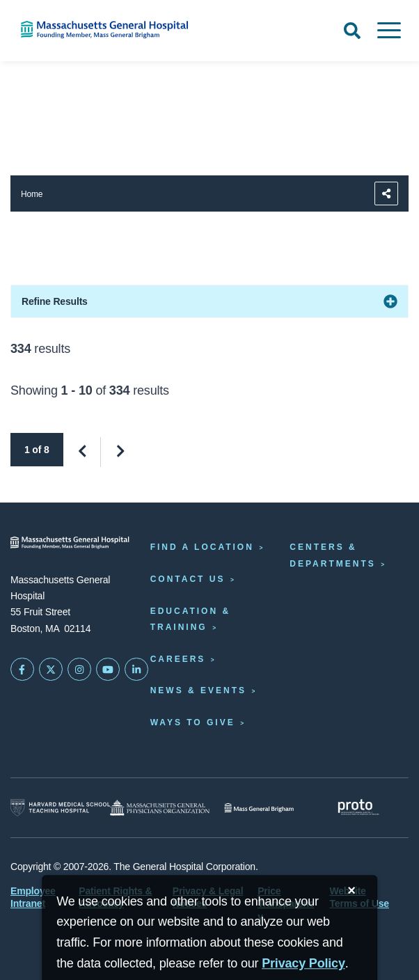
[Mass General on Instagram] (79, 670)
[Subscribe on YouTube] (108, 670)
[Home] (87, 30)
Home (32, 194)
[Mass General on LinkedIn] (136, 670)
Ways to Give (193, 722)
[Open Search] (352, 31)
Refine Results (55, 301)
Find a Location (202, 547)
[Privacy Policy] (303, 964)
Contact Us (188, 579)
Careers (178, 659)
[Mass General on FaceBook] (22, 670)
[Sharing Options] (386, 193)
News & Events (198, 690)
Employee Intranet (33, 897)
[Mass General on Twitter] (51, 670)
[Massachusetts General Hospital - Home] (70, 543)
